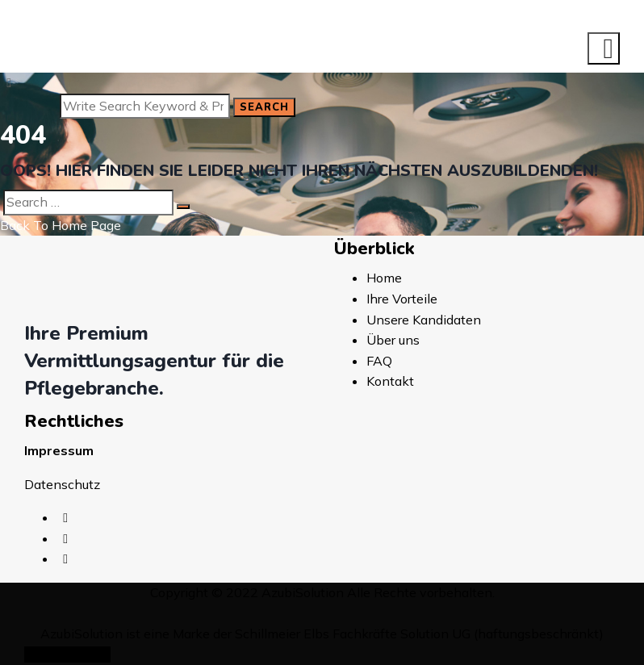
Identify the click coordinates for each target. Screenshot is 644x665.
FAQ (379, 361)
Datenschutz (62, 484)
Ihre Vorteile (402, 299)
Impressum (59, 450)
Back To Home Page (61, 225)
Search (264, 107)
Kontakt (390, 381)
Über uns (393, 340)
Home (384, 278)
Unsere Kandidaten (424, 320)
